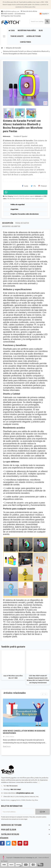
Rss (14, 843)
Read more (7, 746)
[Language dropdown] (44, 14)
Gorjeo (8, 843)
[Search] (40, 21)
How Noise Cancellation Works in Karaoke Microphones (24, 732)
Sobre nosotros (7, 14)
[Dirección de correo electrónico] (18, 812)
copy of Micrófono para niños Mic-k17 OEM (13, 677)
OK (43, 812)
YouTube (20, 843)
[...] (39, 782)
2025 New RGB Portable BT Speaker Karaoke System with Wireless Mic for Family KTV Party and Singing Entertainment (38, 679)
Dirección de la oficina (29, 11)
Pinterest (43, 186)
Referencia (7, 136)
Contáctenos (20, 14)
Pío (33, 186)
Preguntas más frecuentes (11, 16)
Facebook (2, 843)
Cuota (25, 186)
